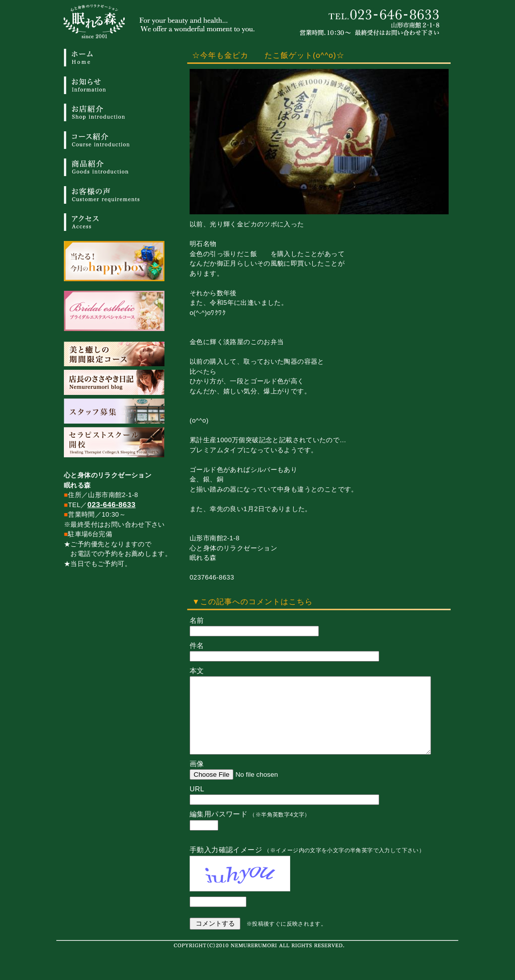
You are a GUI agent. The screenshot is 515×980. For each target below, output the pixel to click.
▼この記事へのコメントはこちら (252, 601)
